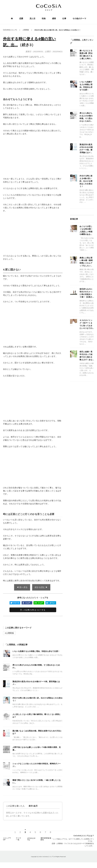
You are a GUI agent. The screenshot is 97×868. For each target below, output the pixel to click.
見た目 (32, 19)
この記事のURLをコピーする (33, 610)
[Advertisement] (33, 156)
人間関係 (10, 633)
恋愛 (21, 19)
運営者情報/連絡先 (46, 840)
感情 (54, 19)
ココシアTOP (7, 840)
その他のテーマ (79, 19)
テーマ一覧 (18, 840)
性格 (44, 19)
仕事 (64, 19)
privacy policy (31, 840)
